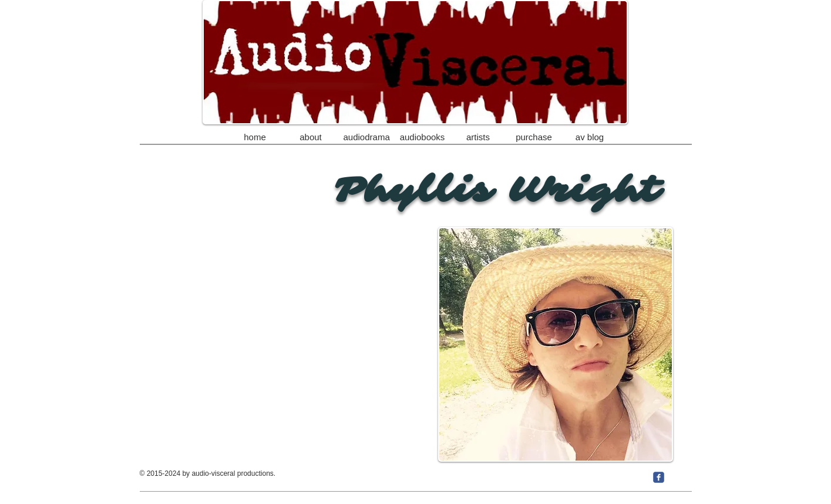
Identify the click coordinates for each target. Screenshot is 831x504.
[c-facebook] (659, 477)
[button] (478, 132)
